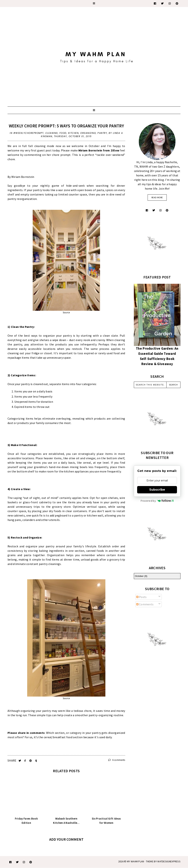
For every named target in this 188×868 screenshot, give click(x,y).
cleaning (52, 133)
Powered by (157, 501)
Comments (145, 604)
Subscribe (157, 490)
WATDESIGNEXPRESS (169, 861)
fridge (36, 353)
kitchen (73, 133)
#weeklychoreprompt (29, 133)
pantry (102, 133)
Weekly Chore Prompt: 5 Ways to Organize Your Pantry (66, 126)
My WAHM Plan (136, 861)
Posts (141, 597)
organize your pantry (40, 546)
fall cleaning (37, 146)
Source (66, 312)
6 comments (117, 760)
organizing (88, 133)
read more (157, 197)
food (63, 133)
